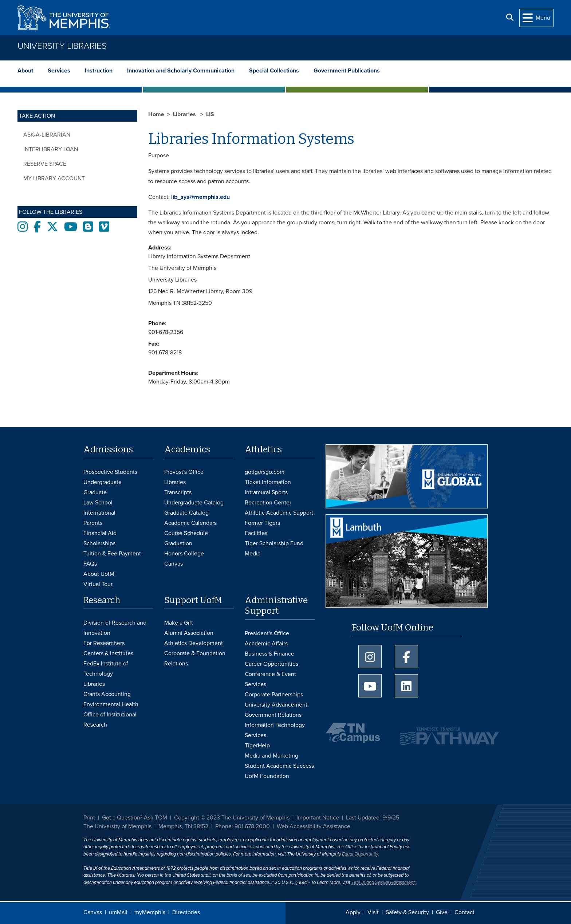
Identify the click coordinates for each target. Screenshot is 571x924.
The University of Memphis (117, 826)
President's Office (267, 633)
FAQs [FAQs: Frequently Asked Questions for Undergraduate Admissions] (90, 564)
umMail (118, 912)
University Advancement (276, 705)
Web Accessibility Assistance (314, 826)
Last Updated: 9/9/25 (373, 818)
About (25, 71)
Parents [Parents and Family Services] (93, 523)
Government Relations (273, 715)
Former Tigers (262, 523)
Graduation (178, 543)
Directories (186, 912)
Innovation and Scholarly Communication (181, 71)
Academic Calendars (190, 523)
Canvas (93, 912)
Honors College (184, 554)
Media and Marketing (271, 756)
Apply (353, 912)
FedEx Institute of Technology (106, 669)
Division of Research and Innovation (115, 628)
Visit (373, 912)
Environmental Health (111, 704)
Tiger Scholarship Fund (274, 543)
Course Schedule (186, 533)
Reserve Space (45, 164)
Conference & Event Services (270, 679)
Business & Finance (269, 654)
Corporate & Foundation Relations (195, 658)
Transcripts (178, 492)
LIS (210, 114)
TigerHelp (257, 746)
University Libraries (62, 46)
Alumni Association (189, 633)
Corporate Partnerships (274, 695)
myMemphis (150, 912)
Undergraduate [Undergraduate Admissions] (103, 482)
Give (442, 912)
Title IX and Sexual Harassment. (384, 882)
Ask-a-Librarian (47, 135)
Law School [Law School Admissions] (98, 503)
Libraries (185, 114)
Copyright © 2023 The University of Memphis (232, 818)
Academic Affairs (266, 644)
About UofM (99, 574)
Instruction (99, 71)
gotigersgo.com (265, 472)
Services (59, 71)
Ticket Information (268, 482)
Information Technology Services (275, 730)
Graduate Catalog (186, 513)
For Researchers (104, 643)
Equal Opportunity (360, 854)
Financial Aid (100, 533)
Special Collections (274, 71)
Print (89, 818)
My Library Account (54, 178)
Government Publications (347, 71)
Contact (464, 912)
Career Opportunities (271, 664)
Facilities (256, 533)
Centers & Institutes (108, 653)
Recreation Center (268, 503)
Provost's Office (184, 472)
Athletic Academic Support (279, 513)
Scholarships (99, 543)
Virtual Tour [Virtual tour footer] (98, 584)
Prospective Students (110, 472)
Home (156, 114)
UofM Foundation (267, 776)
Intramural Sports (266, 492)
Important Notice (318, 818)
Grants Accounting (107, 694)
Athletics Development (194, 643)
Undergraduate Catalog (194, 503)
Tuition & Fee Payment (112, 554)
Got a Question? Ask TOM (135, 818)
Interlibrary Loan (51, 149)
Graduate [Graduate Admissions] (95, 492)
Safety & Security (407, 912)
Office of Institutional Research (110, 720)
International (99, 513)
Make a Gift (179, 623)
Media (253, 554)
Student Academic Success (279, 766)
